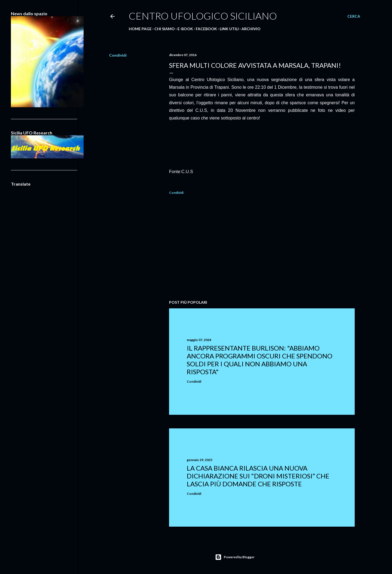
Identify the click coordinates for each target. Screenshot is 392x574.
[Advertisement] (262, 248)
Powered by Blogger (235, 557)
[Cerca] (354, 16)
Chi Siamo (165, 29)
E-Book (185, 29)
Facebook (206, 29)
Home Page (140, 29)
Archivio (251, 29)
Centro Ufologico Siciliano (203, 16)
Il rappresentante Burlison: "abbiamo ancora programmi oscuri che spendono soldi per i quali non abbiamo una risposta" (260, 360)
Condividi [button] (118, 55)
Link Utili (229, 29)
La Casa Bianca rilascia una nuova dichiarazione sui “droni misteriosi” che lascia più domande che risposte (258, 476)
